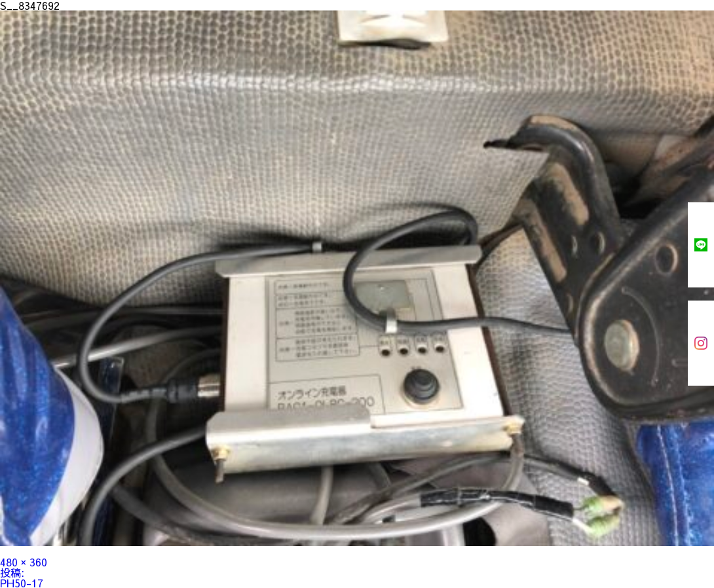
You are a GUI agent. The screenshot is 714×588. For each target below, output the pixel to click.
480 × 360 (24, 562)
